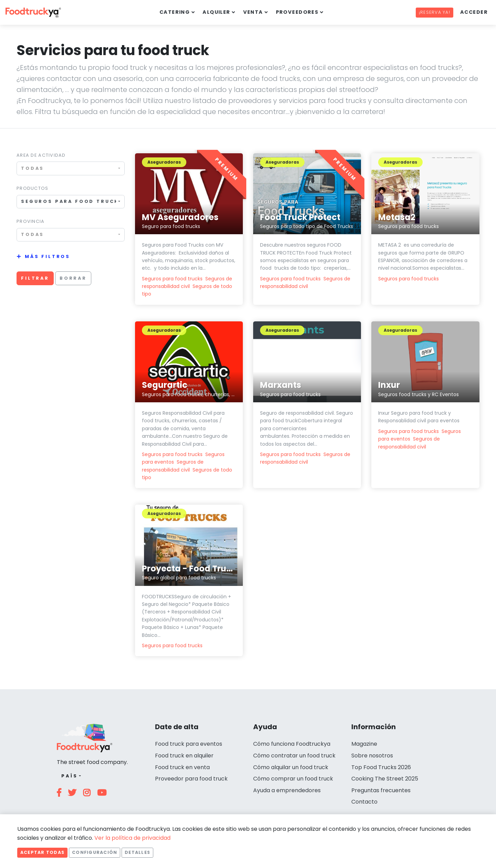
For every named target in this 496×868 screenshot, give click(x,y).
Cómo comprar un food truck (293, 779)
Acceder (474, 12)
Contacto (364, 802)
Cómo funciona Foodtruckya (292, 744)
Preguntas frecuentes (381, 790)
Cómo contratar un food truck (294, 756)
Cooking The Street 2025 (385, 779)
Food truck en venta (182, 767)
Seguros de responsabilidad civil (305, 458)
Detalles (137, 852)
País (69, 776)
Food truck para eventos (189, 744)
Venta (253, 12)
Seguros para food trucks (172, 279)
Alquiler (216, 12)
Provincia (31, 221)
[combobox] (71, 168)
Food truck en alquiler (184, 756)
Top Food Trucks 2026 (381, 767)
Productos (33, 188)
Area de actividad (41, 155)
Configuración (95, 852)
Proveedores (297, 12)
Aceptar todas (42, 852)
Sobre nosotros (372, 756)
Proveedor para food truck (191, 779)
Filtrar (35, 278)
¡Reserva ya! (435, 12)
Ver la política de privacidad (132, 838)
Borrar (73, 278)
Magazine (364, 744)
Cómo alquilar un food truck (291, 767)
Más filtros (48, 256)
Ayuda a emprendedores (287, 790)
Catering (175, 12)
